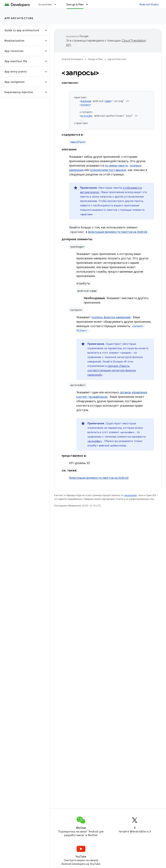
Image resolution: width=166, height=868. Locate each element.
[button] (22, 30)
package (86, 101)
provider (87, 116)
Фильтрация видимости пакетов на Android (99, 478)
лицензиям (130, 495)
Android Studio (149, 4)
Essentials (45, 4)
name (108, 101)
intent (85, 105)
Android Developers (72, 59)
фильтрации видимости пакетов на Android (118, 232)
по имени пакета (116, 166)
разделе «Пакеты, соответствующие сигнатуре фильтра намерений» (112, 370)
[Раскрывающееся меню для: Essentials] (57, 4)
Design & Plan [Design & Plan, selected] (75, 4)
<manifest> (78, 142)
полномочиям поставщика (108, 170)
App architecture (19, 18)
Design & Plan (95, 59)
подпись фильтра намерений (111, 317)
